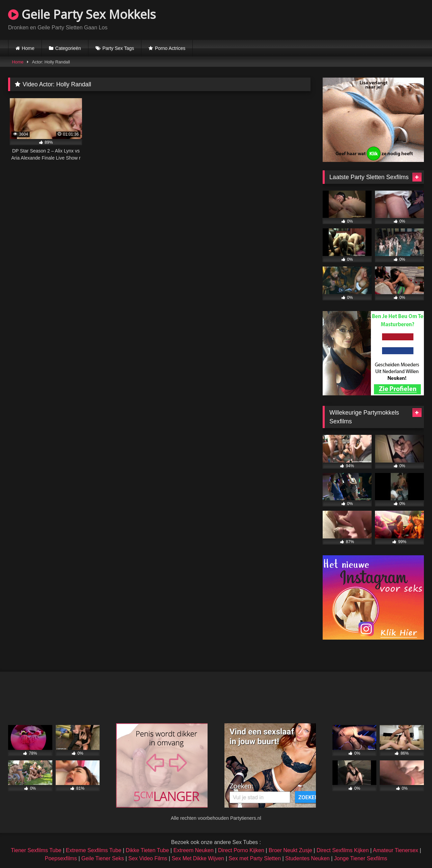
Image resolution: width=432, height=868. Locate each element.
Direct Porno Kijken (241, 850)
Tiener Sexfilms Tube (36, 850)
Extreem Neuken (194, 850)
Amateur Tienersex (396, 850)
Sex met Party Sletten (255, 858)
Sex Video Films (148, 858)
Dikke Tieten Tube (147, 850)
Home (28, 48)
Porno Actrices (170, 48)
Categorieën (68, 48)
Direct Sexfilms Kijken (343, 850)
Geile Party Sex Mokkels (82, 14)
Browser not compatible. (345, 19)
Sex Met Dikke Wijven (198, 858)
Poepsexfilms (61, 858)
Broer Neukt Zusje (290, 850)
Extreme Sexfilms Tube (94, 850)
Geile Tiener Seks (103, 858)
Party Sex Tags (118, 48)
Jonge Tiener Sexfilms (361, 858)
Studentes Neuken (307, 858)
